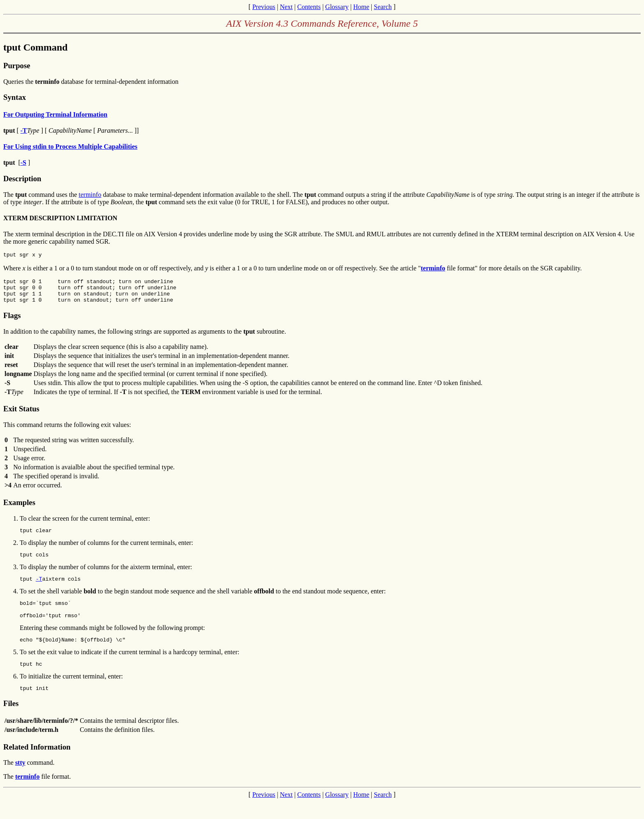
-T (39, 588)
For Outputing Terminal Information (55, 114)
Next (286, 7)
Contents (309, 7)
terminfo (90, 195)
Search (383, 7)
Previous (264, 7)
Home (361, 7)
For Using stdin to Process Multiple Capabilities (70, 146)
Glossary (337, 7)
